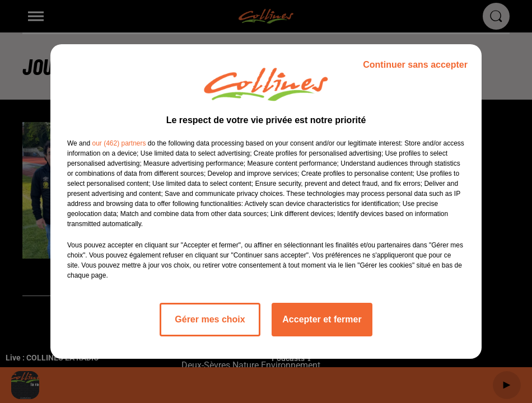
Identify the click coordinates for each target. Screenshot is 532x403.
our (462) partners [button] (119, 143)
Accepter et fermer (322, 319)
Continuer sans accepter (415, 65)
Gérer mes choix (210, 319)
